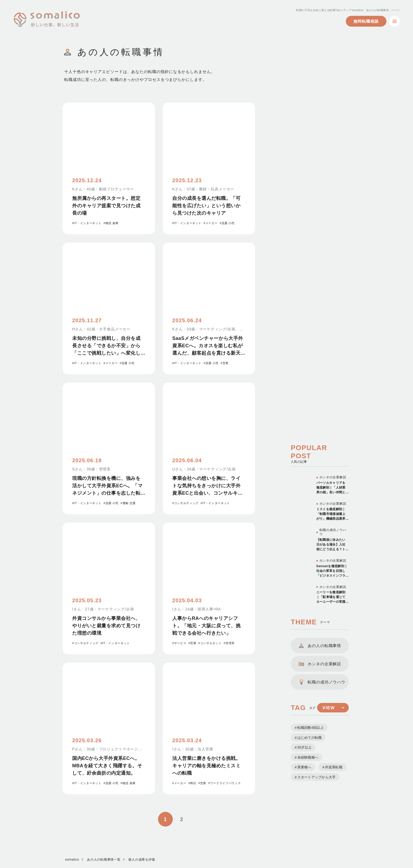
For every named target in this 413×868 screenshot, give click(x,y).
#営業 (225, 363)
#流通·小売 (227, 223)
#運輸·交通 (128, 503)
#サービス (179, 643)
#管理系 (229, 643)
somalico (72, 860)
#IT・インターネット (87, 223)
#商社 (192, 783)
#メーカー (211, 223)
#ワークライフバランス (225, 783)
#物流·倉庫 (111, 223)
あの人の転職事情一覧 (104, 860)
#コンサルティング (185, 503)
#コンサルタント (210, 643)
